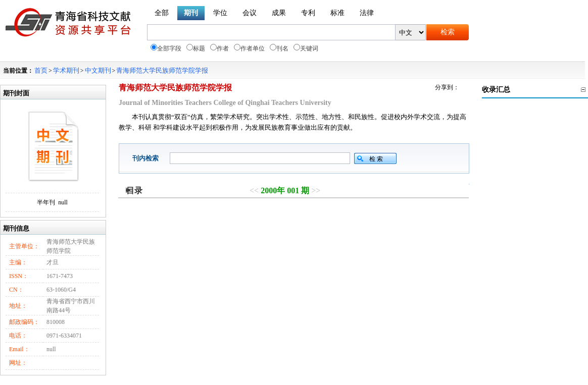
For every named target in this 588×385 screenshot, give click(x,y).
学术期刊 (66, 70)
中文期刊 (98, 70)
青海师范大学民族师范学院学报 (162, 70)
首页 (41, 70)
